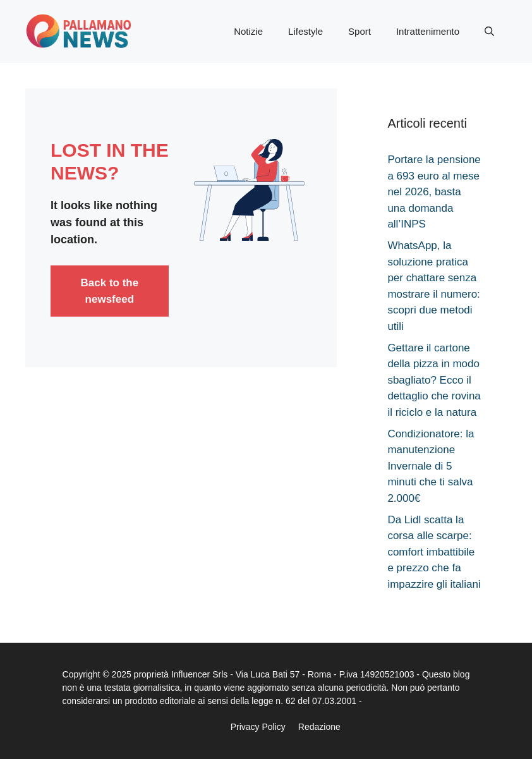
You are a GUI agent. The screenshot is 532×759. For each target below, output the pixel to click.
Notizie (248, 31)
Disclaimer (197, 727)
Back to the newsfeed (110, 291)
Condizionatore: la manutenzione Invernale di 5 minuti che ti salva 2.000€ (431, 466)
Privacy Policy (258, 727)
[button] (489, 32)
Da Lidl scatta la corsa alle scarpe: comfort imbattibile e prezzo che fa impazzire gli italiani (434, 552)
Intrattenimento (428, 31)
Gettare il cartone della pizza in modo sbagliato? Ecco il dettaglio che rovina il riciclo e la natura (434, 380)
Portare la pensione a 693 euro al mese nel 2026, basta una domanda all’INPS (434, 192)
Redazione (319, 727)
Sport (360, 31)
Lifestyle (305, 31)
